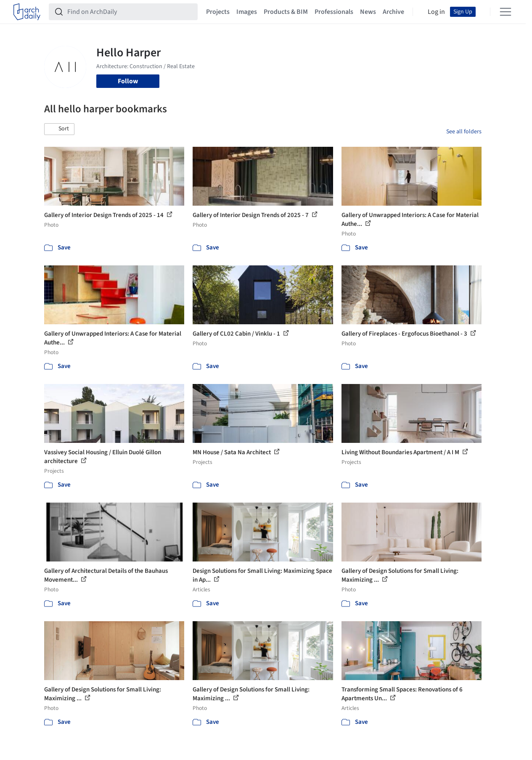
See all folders (464, 132)
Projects (218, 12)
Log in (436, 12)
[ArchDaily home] (27, 12)
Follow (128, 81)
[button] (59, 129)
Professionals (334, 12)
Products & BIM (286, 12)
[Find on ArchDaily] (130, 12)
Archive (393, 12)
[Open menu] (506, 12)
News (368, 12)
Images (247, 12)
